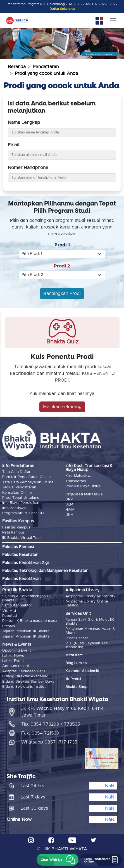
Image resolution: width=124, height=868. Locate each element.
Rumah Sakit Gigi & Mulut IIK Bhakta (90, 622)
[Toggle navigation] (113, 21)
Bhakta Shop (76, 687)
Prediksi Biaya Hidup (83, 486)
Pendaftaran (46, 67)
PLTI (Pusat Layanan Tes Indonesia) (86, 645)
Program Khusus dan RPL (24, 513)
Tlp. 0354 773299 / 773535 (51, 724)
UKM (69, 515)
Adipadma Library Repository (90, 596)
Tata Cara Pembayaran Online (28, 482)
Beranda (17, 67)
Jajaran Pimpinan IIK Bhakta (26, 631)
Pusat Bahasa (77, 638)
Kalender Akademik (82, 671)
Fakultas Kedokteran (21, 579)
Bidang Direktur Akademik (25, 676)
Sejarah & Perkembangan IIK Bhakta (27, 598)
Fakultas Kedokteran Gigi (25, 563)
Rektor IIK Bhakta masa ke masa (29, 621)
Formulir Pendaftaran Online (27, 477)
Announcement (16, 666)
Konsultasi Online (17, 493)
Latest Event (13, 661)
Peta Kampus (13, 533)
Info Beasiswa (14, 508)
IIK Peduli (73, 679)
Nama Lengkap (24, 123)
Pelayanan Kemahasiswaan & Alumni (90, 631)
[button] (58, 860)
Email (14, 145)
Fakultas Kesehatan (20, 555)
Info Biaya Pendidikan (21, 503)
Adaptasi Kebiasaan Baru (24, 671)
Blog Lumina (76, 663)
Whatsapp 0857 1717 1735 (49, 742)
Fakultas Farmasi (18, 547)
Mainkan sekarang (62, 407)
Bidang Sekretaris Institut (24, 687)
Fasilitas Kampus (16, 528)
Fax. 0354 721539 (40, 733)
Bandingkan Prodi (62, 294)
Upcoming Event (17, 651)
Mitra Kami (74, 655)
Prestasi (9, 626)
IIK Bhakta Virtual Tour (22, 538)
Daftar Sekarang (62, 9)
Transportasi (76, 481)
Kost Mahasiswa (79, 476)
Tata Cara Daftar (16, 472)
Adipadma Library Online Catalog (87, 603)
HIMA (70, 510)
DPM (69, 499)
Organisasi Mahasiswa (84, 494)
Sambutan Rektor (17, 605)
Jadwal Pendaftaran (19, 487)
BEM (69, 505)
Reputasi (10, 616)
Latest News (13, 656)
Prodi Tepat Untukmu (21, 498)
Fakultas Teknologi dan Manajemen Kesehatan (45, 571)
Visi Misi (9, 611)
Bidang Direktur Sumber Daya (28, 682)
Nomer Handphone (28, 168)
